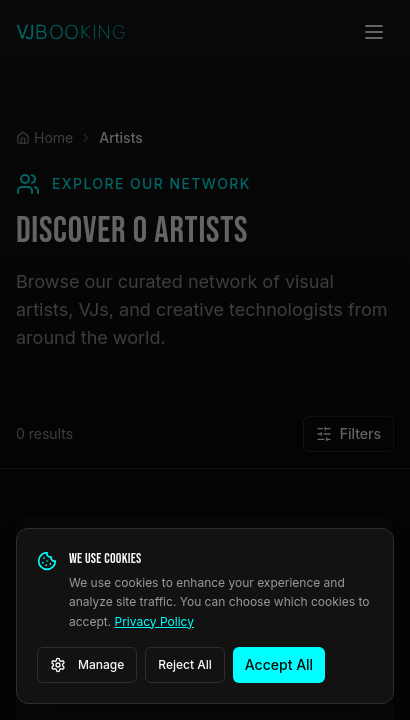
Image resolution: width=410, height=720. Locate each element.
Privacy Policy (154, 621)
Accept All (279, 664)
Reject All (185, 664)
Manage (87, 665)
